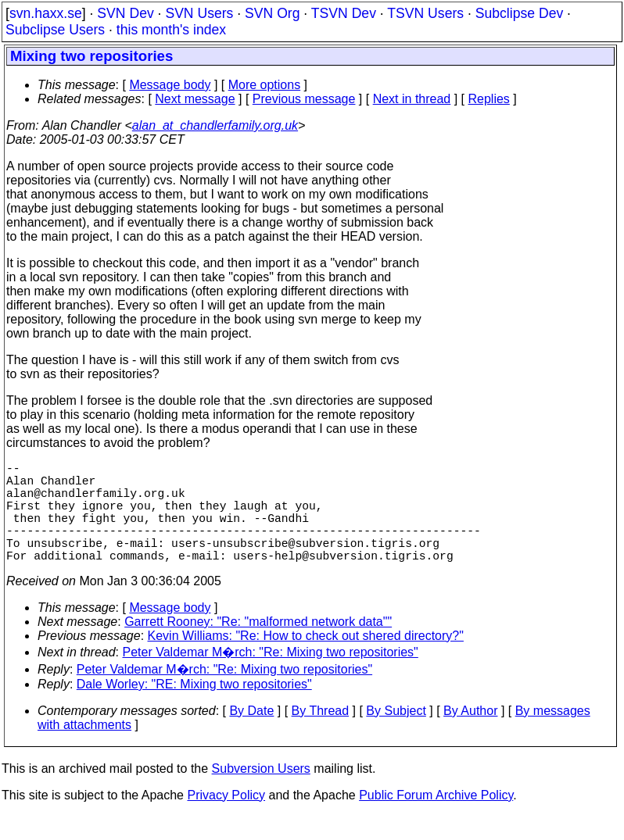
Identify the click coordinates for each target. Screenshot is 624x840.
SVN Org (272, 13)
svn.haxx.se (46, 13)
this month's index (171, 30)
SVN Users (199, 13)
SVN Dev (125, 13)
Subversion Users (261, 794)
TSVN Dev (344, 13)
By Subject (396, 736)
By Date (251, 736)
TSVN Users (425, 13)
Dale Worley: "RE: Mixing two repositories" (194, 709)
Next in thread (412, 99)
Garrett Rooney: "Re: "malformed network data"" (258, 647)
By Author (470, 736)
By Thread (321, 736)
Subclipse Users (55, 30)
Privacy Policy (226, 820)
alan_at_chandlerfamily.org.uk (215, 125)
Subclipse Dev (519, 13)
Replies (489, 99)
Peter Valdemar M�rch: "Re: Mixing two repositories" (271, 677)
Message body (170, 85)
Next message (195, 99)
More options (265, 85)
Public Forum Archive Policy (436, 820)
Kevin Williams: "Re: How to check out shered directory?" (306, 661)
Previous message (304, 99)
